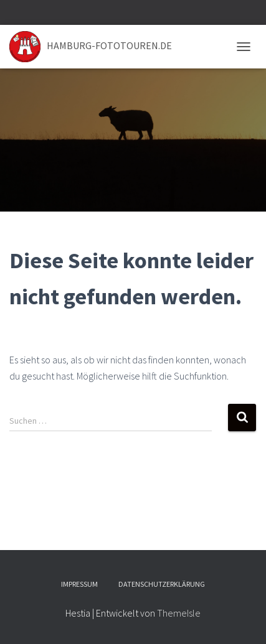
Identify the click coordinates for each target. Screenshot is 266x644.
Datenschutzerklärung (162, 584)
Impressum (79, 584)
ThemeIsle (179, 613)
